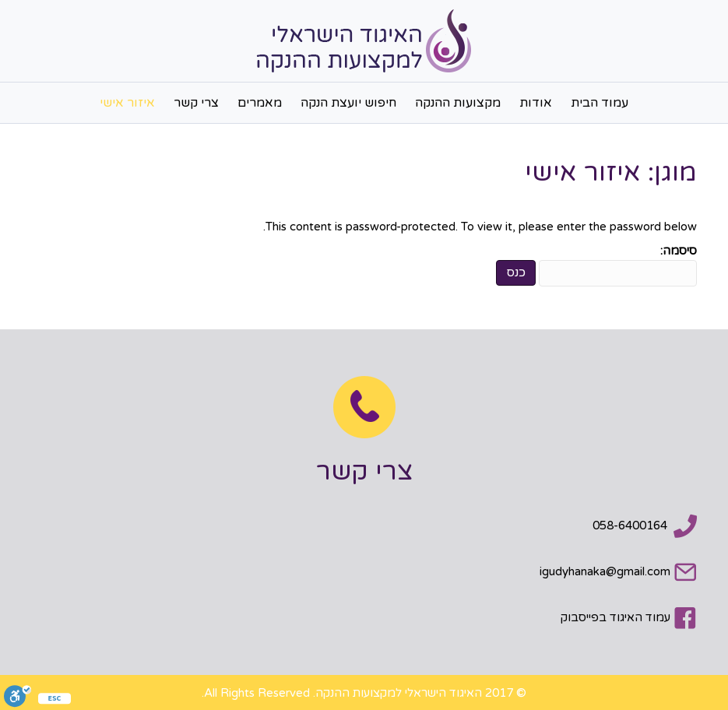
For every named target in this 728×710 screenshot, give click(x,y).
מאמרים (260, 103)
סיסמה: (618, 265)
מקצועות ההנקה (458, 103)
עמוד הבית (600, 103)
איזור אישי (127, 103)
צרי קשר (196, 103)
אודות (536, 103)
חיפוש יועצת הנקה (348, 103)
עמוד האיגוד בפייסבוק (615, 617)
